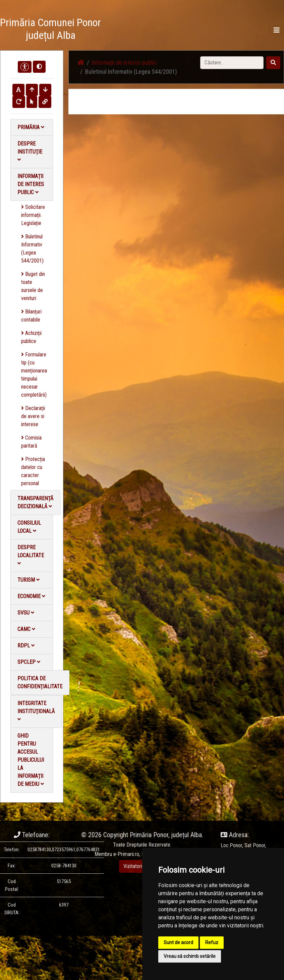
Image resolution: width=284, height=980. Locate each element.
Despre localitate (31, 555)
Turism (29, 580)
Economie (31, 596)
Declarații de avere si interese (33, 416)
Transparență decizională (35, 502)
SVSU (26, 613)
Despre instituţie (30, 151)
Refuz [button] (212, 942)
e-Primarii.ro (126, 854)
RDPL (26, 646)
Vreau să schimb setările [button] (190, 956)
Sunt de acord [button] (178, 942)
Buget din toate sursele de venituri (33, 286)
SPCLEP (29, 662)
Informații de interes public (31, 184)
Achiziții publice (31, 337)
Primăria (31, 127)
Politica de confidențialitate (40, 682)
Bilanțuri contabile (31, 316)
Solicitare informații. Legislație (33, 215)
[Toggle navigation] (277, 30)
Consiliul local (29, 527)
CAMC (26, 629)
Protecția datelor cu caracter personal (33, 471)
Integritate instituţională (36, 711)
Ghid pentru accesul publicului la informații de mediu (31, 760)
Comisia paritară (31, 442)
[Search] (232, 63)
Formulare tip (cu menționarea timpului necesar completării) (34, 375)
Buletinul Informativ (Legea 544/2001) (32, 249)
